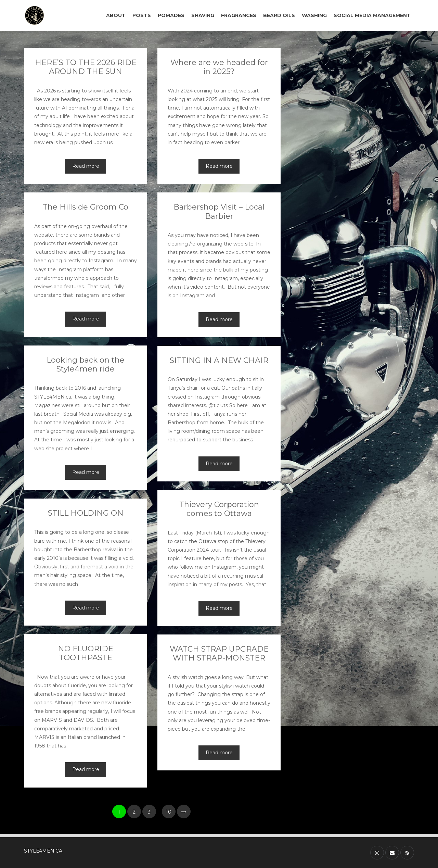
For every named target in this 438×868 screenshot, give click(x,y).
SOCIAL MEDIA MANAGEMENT (372, 15)
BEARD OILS (279, 15)
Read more (86, 166)
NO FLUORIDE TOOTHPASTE (86, 653)
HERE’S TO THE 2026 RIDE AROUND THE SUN (86, 67)
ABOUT (116, 15)
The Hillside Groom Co (86, 207)
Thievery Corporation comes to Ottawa (219, 509)
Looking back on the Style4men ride (86, 364)
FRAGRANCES (239, 15)
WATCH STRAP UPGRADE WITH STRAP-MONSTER (219, 653)
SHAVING (203, 15)
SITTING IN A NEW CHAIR (219, 360)
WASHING (314, 15)
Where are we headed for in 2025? (219, 67)
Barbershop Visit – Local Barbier (219, 211)
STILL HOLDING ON (86, 513)
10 (169, 812)
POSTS (142, 15)
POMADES (171, 15)
